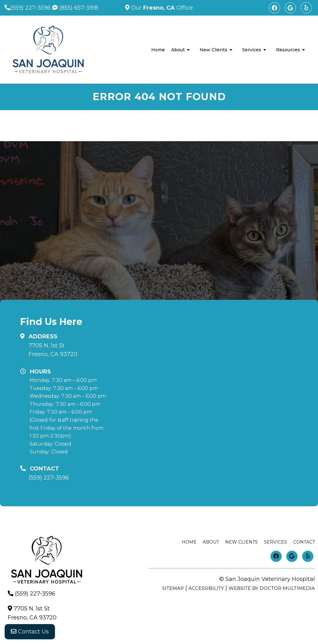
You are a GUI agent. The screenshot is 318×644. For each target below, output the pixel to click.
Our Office (161, 8)
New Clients (214, 50)
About (178, 50)
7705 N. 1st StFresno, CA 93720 (53, 350)
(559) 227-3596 (30, 8)
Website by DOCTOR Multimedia (272, 588)
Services (252, 50)
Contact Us (30, 632)
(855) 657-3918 (75, 8)
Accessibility (206, 588)
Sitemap (173, 588)
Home (158, 50)
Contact (304, 542)
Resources (288, 50)
